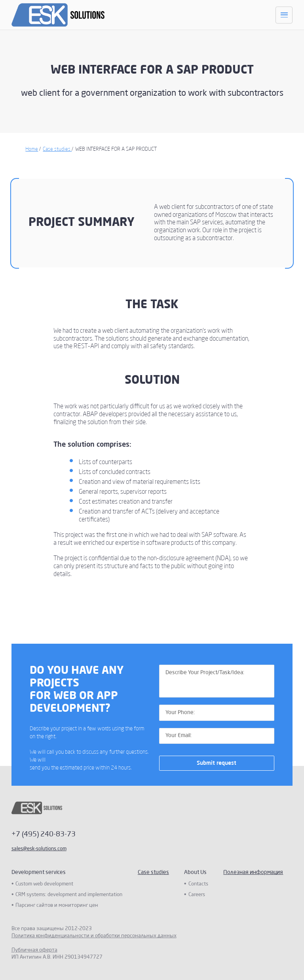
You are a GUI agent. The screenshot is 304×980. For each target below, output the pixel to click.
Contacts (198, 884)
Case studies (57, 149)
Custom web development (44, 884)
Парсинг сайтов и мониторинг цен (57, 905)
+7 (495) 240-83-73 (44, 834)
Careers (197, 895)
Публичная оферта (34, 950)
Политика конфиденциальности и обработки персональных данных (94, 936)
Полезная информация (253, 872)
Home (32, 149)
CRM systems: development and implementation (69, 895)
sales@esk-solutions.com (39, 849)
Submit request (217, 763)
